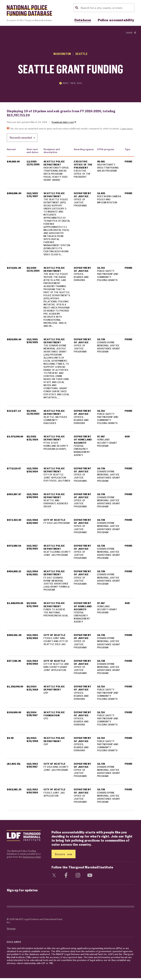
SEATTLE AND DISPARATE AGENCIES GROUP (56, 505)
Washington (62, 54)
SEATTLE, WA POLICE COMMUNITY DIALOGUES (55, 422)
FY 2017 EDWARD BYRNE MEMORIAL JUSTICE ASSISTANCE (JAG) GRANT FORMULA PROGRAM (57, 585)
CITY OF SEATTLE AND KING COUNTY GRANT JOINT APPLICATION (56, 669)
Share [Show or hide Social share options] (131, 33)
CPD (46, 720)
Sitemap (11, 930)
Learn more (126, 129)
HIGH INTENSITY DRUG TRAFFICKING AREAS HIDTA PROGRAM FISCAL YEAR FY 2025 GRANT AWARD (56, 174)
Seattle (82, 54)
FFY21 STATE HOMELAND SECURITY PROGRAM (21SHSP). (56, 447)
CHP (46, 694)
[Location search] (107, 8)
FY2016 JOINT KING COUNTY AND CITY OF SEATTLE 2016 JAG (56, 643)
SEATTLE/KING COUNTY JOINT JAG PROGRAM (57, 555)
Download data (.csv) (64, 122)
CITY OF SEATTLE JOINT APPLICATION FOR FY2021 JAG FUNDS (57, 479)
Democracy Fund (32, 858)
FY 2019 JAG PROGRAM (57, 525)
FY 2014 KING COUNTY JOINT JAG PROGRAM (56, 770)
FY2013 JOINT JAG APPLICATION (54, 796)
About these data (71, 84)
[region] (70, 479)
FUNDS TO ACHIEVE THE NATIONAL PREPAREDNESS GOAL (56, 614)
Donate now (64, 856)
